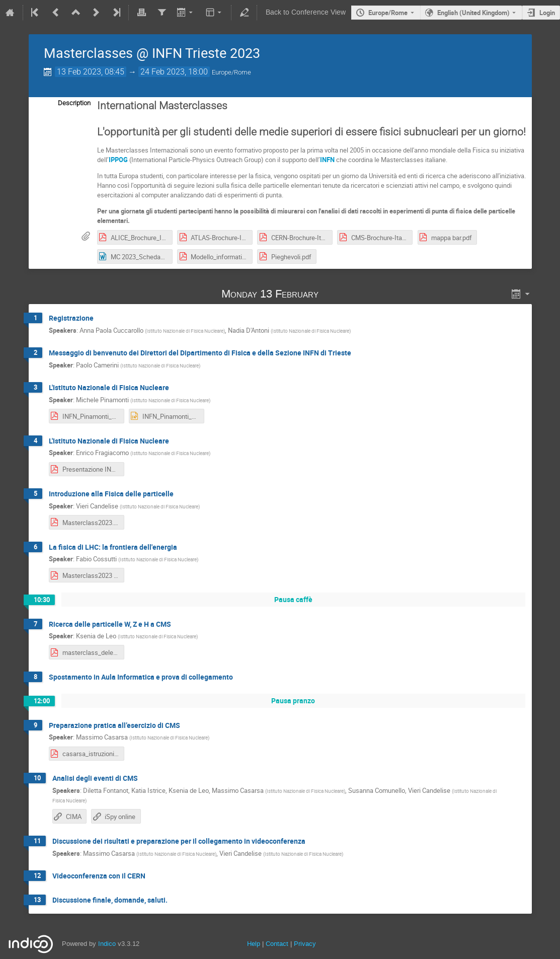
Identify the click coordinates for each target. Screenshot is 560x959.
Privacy (305, 944)
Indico (107, 944)
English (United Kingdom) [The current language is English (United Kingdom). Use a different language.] (473, 13)
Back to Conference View (306, 12)
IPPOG (118, 160)
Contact (277, 944)
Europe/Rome (388, 13)
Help (254, 944)
